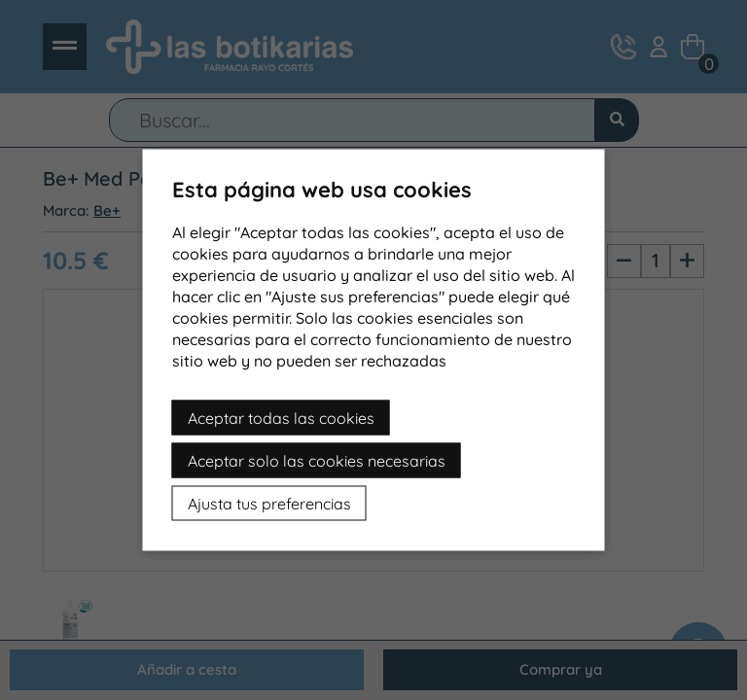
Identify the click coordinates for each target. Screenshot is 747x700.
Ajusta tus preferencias (269, 504)
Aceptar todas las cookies (281, 418)
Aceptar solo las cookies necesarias (317, 461)
